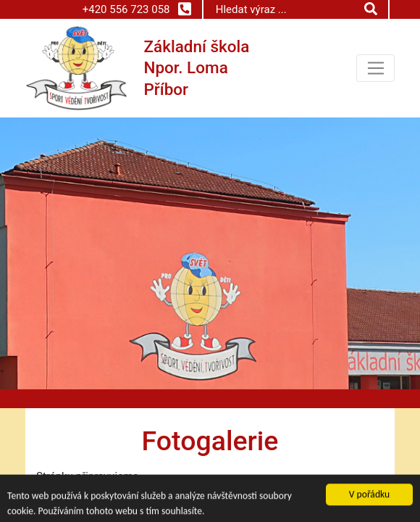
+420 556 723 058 (137, 9)
